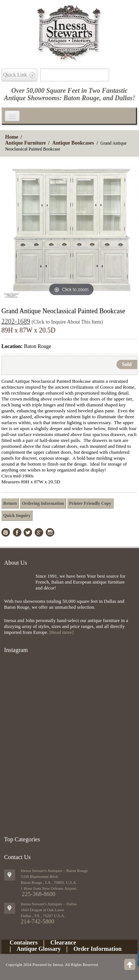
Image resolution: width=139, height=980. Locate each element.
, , (43, 916)
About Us (16, 563)
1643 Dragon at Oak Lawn (42, 910)
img (18, 585)
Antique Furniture (26, 143)
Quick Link (15, 75)
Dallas (124, 98)
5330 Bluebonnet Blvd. (40, 876)
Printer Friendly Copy (90, 503)
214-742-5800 (38, 921)
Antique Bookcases (73, 143)
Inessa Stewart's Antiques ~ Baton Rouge (54, 871)
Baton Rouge (81, 98)
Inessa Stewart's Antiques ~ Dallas (49, 904)
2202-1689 (16, 321)
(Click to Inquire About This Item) (67, 322)
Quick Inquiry (17, 516)
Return (10, 503)
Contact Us (17, 857)
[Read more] (62, 632)
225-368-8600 (39, 894)
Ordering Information (43, 503)
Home (12, 137)
